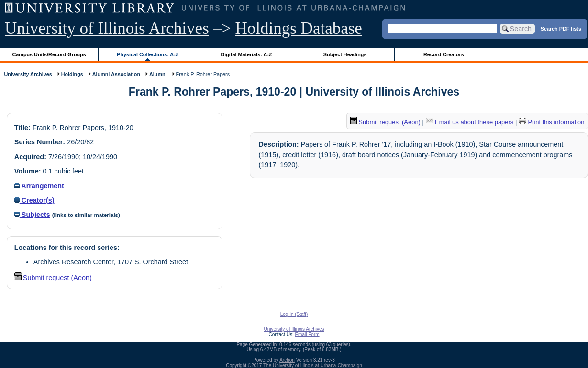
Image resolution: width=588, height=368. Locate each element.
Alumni (158, 74)
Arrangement (39, 186)
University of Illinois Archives (107, 28)
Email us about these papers (470, 122)
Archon (287, 360)
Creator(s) (34, 200)
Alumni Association (116, 74)
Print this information (552, 122)
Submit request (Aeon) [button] (53, 278)
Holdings (72, 74)
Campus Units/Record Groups (49, 54)
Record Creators (444, 54)
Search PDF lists (561, 28)
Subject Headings (345, 54)
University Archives (28, 74)
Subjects (32, 215)
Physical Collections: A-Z (148, 54)
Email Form (307, 334)
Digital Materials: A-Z (246, 54)
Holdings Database (299, 28)
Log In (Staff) (294, 314)
